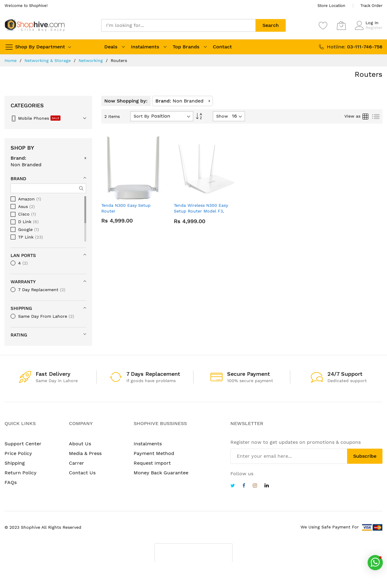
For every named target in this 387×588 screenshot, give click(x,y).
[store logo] (35, 25)
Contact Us (82, 473)
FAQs (11, 482)
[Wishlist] (323, 25)
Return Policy (21, 473)
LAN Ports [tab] (23, 255)
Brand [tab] (18, 179)
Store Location (331, 6)
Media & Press (85, 453)
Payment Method (154, 453)
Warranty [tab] (23, 282)
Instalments (145, 47)
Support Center (23, 444)
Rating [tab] (19, 335)
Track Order (371, 6)
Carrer (76, 463)
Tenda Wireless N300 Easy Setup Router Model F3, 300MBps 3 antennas (201, 211)
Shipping (15, 463)
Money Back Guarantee (161, 473)
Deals (111, 47)
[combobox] (178, 25)
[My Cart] (341, 25)
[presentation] (193, 553)
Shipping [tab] (21, 308)
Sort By (141, 116)
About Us (80, 444)
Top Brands (186, 47)
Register (374, 28)
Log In (372, 23)
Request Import (152, 463)
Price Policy (18, 453)
